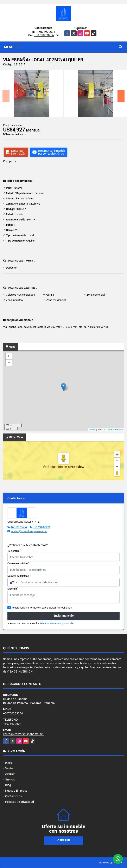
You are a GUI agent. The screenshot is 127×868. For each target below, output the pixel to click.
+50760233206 (44, 35)
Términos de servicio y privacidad (57, 623)
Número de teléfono (19, 576)
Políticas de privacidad (20, 802)
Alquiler (10, 774)
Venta (9, 768)
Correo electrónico (18, 564)
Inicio (9, 763)
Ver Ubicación (53, 467)
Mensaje (13, 589)
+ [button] (9, 356)
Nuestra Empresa (16, 791)
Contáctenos (13, 796)
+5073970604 (46, 32)
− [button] (9, 363)
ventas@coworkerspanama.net (29, 531)
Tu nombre (14, 551)
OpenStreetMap (115, 430)
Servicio (10, 779)
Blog (8, 785)
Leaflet (92, 430)
